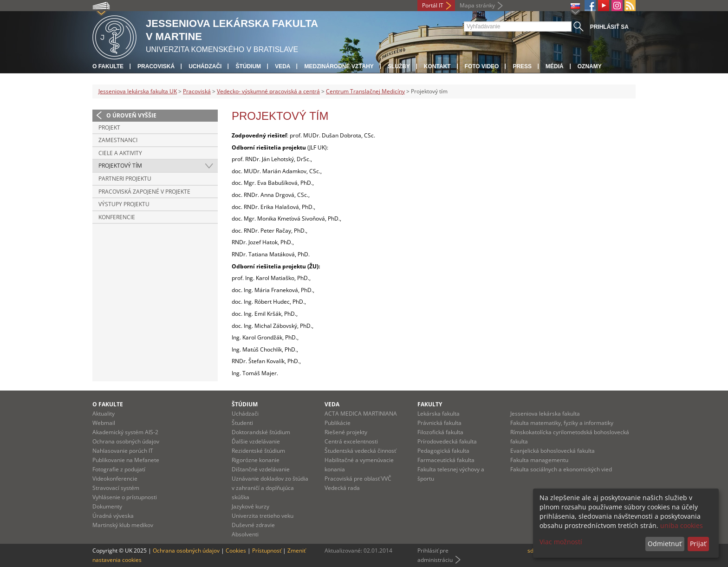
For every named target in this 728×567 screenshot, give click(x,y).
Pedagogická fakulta (443, 451)
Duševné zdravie (253, 525)
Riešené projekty (346, 432)
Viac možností (561, 542)
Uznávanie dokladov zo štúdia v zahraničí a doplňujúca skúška (270, 488)
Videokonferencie (115, 479)
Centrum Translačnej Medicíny (365, 91)
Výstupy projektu (124, 204)
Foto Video (482, 66)
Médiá (555, 66)
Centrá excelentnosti (351, 441)
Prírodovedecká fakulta (447, 441)
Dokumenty (107, 506)
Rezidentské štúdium (258, 451)
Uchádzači (205, 66)
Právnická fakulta (439, 423)
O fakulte (108, 66)
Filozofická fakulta (440, 432)
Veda (283, 66)
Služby (399, 66)
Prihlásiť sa (609, 27)
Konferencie (117, 217)
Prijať (698, 544)
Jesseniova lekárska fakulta (545, 414)
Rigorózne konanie (256, 460)
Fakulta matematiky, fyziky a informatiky (562, 423)
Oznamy (590, 66)
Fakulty (430, 404)
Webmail (104, 423)
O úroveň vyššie (131, 115)
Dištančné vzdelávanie (261, 469)
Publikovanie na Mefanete (126, 460)
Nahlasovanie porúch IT (123, 451)
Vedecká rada (342, 488)
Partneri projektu (125, 179)
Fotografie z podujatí (119, 469)
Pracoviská (156, 66)
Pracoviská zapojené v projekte (144, 192)
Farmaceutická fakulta (446, 460)
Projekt (109, 127)
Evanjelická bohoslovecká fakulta (552, 451)
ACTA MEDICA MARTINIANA (361, 414)
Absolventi (245, 534)
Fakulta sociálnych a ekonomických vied (561, 469)
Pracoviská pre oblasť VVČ (358, 479)
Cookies (236, 551)
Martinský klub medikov (123, 525)
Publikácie (338, 423)
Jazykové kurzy (250, 506)
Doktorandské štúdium (261, 432)
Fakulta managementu (539, 460)
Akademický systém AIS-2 (125, 432)
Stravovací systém (116, 488)
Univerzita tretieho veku (263, 516)
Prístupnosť (267, 551)
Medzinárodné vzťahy (339, 66)
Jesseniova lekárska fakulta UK (138, 91)
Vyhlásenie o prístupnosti (125, 497)
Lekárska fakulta (439, 414)
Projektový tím (120, 166)
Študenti (242, 423)
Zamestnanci (118, 140)
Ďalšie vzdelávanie (256, 441)
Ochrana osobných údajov (126, 441)
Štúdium (248, 66)
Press (522, 66)
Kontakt (437, 66)
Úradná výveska (113, 516)
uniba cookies (682, 525)
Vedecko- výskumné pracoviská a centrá (268, 91)
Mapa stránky (477, 5)
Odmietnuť (665, 544)
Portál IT (433, 5)
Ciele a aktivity (120, 153)
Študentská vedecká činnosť (360, 451)
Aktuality (104, 414)
